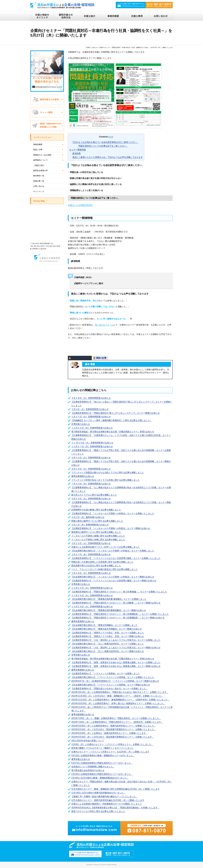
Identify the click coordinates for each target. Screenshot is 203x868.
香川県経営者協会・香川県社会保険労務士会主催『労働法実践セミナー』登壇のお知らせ (113, 432)
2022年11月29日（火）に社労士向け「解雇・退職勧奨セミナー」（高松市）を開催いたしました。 (117, 696)
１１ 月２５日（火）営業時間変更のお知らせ (92, 443)
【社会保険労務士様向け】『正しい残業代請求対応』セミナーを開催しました (108, 644)
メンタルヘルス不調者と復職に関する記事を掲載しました (98, 536)
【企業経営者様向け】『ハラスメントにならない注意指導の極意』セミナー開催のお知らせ (114, 581)
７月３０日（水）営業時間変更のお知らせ (91, 484)
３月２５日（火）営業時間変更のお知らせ (91, 543)
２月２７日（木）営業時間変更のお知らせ (91, 554)
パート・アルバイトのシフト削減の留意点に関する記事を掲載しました (104, 569)
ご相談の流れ (39, 165)
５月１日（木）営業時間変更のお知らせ (90, 525)
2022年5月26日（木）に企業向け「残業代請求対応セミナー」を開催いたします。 (110, 733)
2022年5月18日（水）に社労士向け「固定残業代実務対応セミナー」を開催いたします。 (113, 737)
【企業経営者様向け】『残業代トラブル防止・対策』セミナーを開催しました (108, 633)
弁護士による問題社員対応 (80, 205)
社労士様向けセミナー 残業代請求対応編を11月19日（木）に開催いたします (108, 800)
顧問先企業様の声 (41, 171)
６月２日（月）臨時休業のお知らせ (88, 517)
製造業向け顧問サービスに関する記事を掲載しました (96, 532)
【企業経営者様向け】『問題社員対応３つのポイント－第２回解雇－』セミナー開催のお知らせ (116, 603)
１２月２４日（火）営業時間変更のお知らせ (92, 588)
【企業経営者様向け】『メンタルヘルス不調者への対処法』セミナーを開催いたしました (113, 513)
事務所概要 (38, 144)
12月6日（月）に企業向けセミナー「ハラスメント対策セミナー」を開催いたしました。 (112, 744)
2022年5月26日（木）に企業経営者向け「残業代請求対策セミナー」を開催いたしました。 (114, 726)
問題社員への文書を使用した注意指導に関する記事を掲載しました (102, 562)
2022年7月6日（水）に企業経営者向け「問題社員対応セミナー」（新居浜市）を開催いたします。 (117, 722)
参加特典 (77, 153)
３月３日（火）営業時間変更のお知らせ (90, 409)
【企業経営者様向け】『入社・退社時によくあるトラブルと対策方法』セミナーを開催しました (116, 640)
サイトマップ (39, 191)
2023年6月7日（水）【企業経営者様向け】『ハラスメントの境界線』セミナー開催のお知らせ (115, 681)
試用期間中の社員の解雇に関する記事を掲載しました (96, 510)
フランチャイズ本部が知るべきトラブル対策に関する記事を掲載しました (106, 480)
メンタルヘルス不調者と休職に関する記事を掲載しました (98, 540)
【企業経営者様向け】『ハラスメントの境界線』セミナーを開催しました (106, 673)
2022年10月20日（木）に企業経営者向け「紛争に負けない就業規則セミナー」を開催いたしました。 (118, 703)
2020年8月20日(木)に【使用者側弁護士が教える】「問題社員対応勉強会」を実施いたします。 (115, 808)
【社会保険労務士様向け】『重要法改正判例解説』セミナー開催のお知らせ (107, 629)
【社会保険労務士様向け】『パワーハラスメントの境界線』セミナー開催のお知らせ (111, 685)
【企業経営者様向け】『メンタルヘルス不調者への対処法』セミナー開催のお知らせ (111, 528)
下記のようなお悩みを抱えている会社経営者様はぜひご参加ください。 (105, 142)
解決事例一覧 (39, 176)
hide (111, 137)
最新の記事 (101, 358)
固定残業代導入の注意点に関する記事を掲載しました (96, 566)
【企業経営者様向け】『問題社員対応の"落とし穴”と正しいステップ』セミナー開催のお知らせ (116, 413)
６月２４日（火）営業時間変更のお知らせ (91, 499)
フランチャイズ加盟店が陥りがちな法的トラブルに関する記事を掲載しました (108, 472)
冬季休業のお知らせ (81, 424)
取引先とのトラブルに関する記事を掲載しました (94, 495)
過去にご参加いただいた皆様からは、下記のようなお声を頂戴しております (108, 157)
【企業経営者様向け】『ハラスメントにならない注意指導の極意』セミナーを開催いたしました (116, 558)
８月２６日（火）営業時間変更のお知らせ (91, 469)
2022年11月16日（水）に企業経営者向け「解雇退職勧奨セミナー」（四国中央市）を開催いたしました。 (120, 700)
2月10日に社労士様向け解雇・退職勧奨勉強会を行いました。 (100, 778)
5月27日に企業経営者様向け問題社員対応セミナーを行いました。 (102, 763)
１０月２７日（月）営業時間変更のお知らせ (92, 446)
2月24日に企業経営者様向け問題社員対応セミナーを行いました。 (102, 774)
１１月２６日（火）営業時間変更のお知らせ (92, 595)
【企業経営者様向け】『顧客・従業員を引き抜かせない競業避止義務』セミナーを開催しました (116, 662)
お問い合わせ (39, 186)
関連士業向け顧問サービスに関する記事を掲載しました (97, 521)
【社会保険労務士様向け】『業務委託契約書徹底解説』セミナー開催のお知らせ (109, 610)
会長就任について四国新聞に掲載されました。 (93, 767)
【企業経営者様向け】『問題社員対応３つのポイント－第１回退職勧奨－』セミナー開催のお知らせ (118, 618)
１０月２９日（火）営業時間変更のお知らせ (92, 607)
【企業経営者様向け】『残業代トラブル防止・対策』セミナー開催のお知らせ (108, 636)
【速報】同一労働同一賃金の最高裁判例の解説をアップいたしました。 (104, 796)
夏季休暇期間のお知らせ (83, 714)
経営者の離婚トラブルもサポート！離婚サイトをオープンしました (102, 748)
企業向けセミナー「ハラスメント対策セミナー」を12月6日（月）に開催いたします (110, 752)
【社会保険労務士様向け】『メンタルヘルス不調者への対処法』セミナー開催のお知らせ (113, 577)
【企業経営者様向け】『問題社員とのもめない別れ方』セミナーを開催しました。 (110, 688)
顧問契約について (41, 160)
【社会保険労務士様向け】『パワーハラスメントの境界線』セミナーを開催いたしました (113, 677)
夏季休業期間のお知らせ (83, 476)
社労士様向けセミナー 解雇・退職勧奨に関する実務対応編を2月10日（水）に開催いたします (116, 789)
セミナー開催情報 (78, 150)
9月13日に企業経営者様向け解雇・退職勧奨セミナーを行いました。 (103, 755)
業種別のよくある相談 (42, 155)
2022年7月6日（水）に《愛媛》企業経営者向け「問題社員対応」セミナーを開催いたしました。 (116, 718)
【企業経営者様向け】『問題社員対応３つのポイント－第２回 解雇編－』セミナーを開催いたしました (119, 592)
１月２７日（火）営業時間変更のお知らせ (91, 417)
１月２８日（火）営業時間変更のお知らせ (91, 573)
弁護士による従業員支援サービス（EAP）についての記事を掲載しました (106, 547)
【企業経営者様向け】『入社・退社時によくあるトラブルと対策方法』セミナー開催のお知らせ (116, 648)
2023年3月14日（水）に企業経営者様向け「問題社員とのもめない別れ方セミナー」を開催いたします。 (120, 692)
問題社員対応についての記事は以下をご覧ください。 (103, 146)
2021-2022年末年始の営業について (88, 741)
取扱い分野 (38, 150)
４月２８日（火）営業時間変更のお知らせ (91, 398)
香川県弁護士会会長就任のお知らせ (88, 770)
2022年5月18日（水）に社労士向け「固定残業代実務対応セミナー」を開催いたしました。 (114, 729)
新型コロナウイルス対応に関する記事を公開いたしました (98, 811)
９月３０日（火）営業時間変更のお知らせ (91, 458)
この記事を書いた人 (81, 358)
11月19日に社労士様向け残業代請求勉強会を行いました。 (99, 793)
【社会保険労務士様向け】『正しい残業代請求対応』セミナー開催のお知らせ (108, 651)
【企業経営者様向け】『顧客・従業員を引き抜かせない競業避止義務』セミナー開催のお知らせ (116, 666)
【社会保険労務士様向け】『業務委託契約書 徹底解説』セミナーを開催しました (109, 599)
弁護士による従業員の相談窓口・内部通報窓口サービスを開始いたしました (107, 804)
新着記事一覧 (39, 181)
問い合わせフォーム (104, 325)
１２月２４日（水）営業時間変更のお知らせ (92, 428)
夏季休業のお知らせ (81, 759)
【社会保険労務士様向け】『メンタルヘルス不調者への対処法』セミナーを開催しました (113, 551)
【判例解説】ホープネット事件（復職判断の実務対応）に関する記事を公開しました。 (112, 420)
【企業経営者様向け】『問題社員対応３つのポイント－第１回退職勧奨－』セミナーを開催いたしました (120, 614)
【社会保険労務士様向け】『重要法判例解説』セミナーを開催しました (104, 625)
